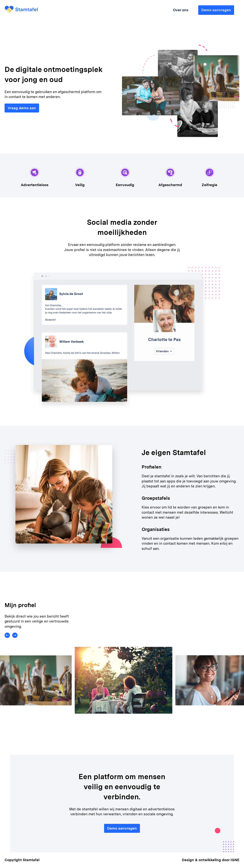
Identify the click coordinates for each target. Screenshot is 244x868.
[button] (8, 640)
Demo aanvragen (122, 828)
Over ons (181, 10)
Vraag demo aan (22, 108)
